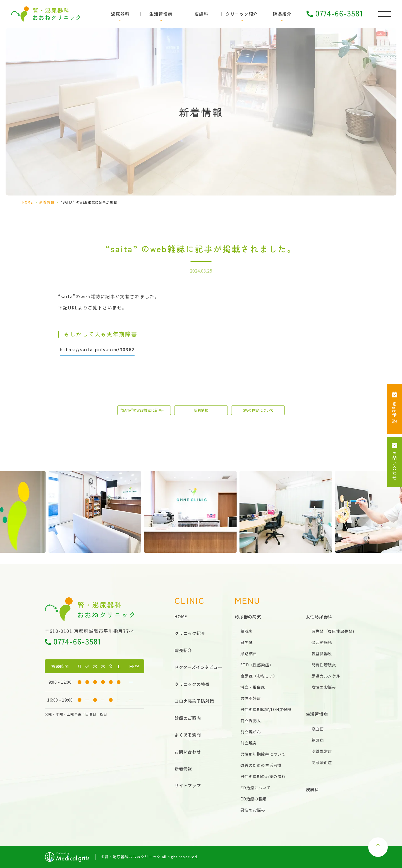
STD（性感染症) (256, 665)
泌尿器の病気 (248, 617)
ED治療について (256, 788)
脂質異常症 (322, 751)
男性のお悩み (253, 810)
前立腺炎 (249, 743)
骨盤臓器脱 (322, 654)
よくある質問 (188, 735)
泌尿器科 (120, 14)
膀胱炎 (247, 631)
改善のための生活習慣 (261, 765)
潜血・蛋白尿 (253, 687)
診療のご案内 (188, 718)
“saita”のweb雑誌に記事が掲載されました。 (146, 410)
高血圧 (318, 729)
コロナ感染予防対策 (194, 701)
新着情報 (47, 202)
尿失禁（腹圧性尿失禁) (333, 631)
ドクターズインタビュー (198, 667)
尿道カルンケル (326, 676)
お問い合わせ (188, 752)
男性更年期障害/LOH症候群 (266, 709)
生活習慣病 (161, 14)
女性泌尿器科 (319, 617)
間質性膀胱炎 (324, 665)
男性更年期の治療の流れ (263, 776)
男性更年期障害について (263, 754)
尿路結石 (249, 654)
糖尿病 (318, 740)
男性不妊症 (251, 698)
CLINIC (190, 600)
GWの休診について (258, 410)
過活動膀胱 (322, 642)
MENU (248, 600)
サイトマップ (188, 785)
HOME (28, 202)
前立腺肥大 (251, 721)
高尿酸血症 (322, 762)
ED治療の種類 (253, 799)
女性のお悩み (324, 687)
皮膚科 (202, 14)
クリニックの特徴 (192, 684)
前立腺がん (251, 732)
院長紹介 (282, 14)
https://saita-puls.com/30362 (97, 349)
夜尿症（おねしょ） (259, 676)
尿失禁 (247, 642)
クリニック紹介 (242, 14)
